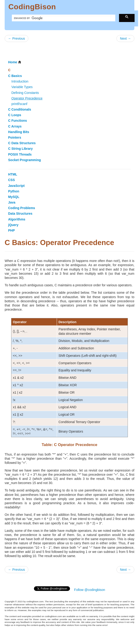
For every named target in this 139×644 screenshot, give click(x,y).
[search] (63, 18)
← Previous (17, 38)
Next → (125, 38)
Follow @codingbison (90, 590)
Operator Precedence (27, 98)
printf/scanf (19, 104)
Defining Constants (25, 93)
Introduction (20, 81)
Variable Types (22, 87)
